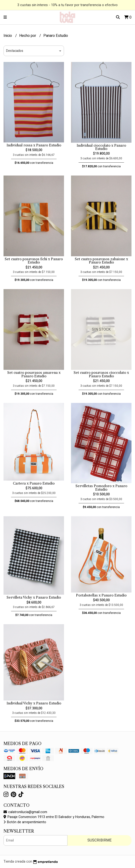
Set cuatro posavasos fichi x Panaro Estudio (34, 261)
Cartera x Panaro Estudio (34, 483)
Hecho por (28, 36)
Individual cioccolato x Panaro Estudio (101, 147)
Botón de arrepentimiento (25, 822)
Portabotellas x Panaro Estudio (101, 595)
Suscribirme (99, 840)
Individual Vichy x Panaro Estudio (34, 703)
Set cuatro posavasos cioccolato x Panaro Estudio (101, 374)
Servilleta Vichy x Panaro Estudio (34, 597)
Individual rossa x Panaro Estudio (34, 145)
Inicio (8, 36)
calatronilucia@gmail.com (25, 812)
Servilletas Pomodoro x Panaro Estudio (101, 488)
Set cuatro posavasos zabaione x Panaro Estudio (101, 261)
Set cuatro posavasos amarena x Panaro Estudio (34, 374)
